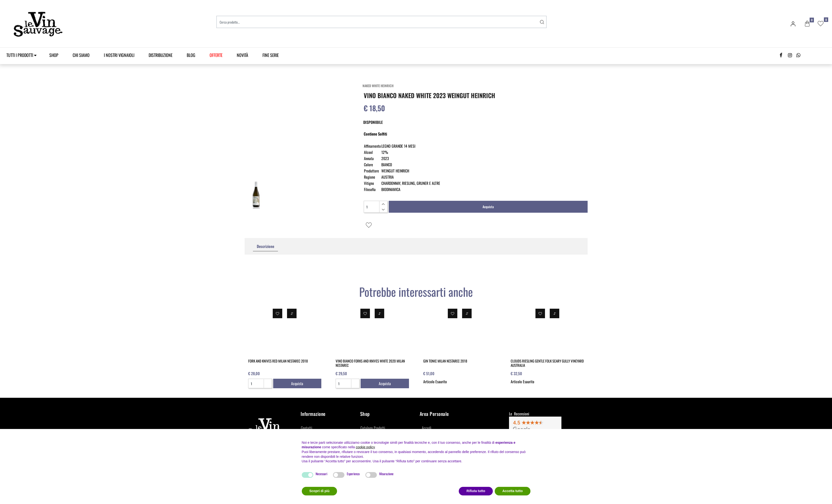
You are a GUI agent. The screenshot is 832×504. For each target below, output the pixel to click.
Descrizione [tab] (265, 246)
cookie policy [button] (365, 447)
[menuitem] (216, 55)
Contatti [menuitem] (307, 428)
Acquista (488, 207)
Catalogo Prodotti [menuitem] (373, 428)
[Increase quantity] (383, 204)
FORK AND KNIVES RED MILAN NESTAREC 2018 (278, 361)
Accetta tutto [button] (513, 491)
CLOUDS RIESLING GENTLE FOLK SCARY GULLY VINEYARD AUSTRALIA (547, 363)
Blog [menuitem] (191, 55)
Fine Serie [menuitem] (271, 55)
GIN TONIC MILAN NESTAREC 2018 (445, 361)
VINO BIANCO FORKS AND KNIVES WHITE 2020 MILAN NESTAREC (370, 363)
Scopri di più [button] (320, 491)
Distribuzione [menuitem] (161, 55)
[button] (542, 22)
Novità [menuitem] (242, 55)
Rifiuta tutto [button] (476, 491)
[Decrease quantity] (383, 210)
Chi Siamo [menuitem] (81, 55)
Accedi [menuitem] (427, 428)
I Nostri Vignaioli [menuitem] (119, 55)
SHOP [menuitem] (54, 55)
